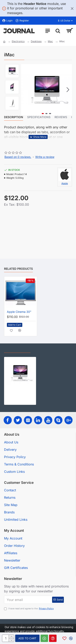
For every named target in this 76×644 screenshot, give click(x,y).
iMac (9, 391)
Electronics (18, 41)
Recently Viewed (17, 349)
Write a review (45, 157)
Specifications (39, 117)
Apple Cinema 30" (19, 312)
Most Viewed (45, 349)
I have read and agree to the (29, 609)
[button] (68, 90)
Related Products (18, 269)
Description (14, 117)
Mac (50, 41)
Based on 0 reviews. (18, 157)
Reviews (61, 117)
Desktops (36, 41)
